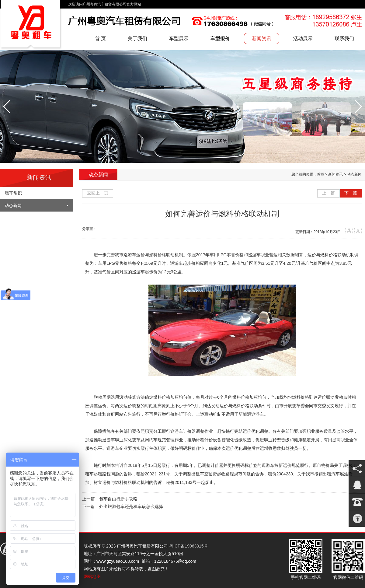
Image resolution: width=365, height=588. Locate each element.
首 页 (100, 38)
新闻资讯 (262, 38)
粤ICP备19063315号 (189, 546)
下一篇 (351, 193)
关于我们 (137, 38)
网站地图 (92, 576)
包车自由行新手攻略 (118, 499)
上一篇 (328, 193)
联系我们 (344, 38)
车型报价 (220, 38)
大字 (349, 231)
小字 (358, 231)
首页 (321, 174)
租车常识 (13, 193)
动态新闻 (13, 205)
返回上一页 (98, 193)
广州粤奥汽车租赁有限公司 (31, 25)
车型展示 (179, 38)
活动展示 (303, 38)
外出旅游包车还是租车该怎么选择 (131, 506)
